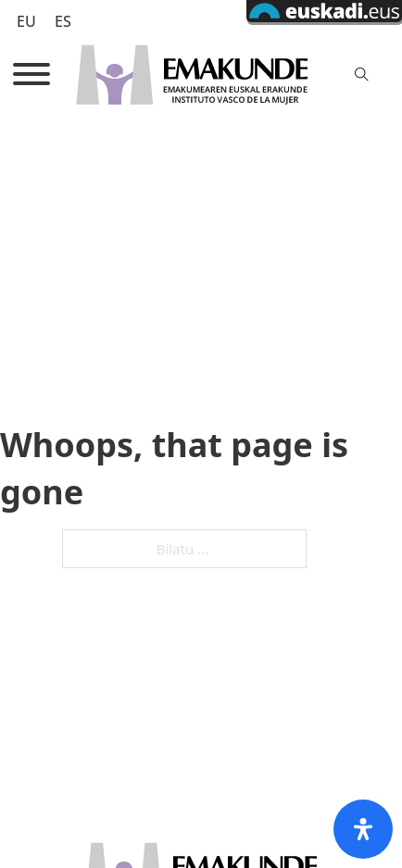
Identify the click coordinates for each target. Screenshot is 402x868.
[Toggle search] (361, 74)
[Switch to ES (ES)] (63, 21)
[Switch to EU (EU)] (26, 21)
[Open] (31, 74)
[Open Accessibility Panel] (363, 829)
